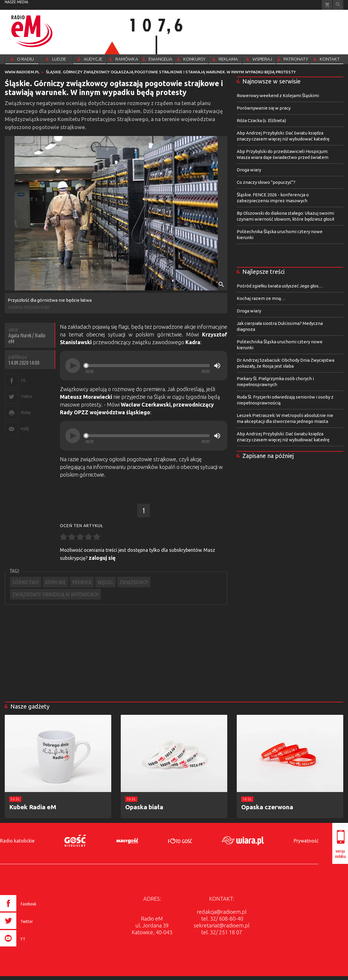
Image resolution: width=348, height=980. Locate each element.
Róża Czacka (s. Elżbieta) (261, 120)
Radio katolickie (17, 841)
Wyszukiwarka (338, 5)
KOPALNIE (55, 582)
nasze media (16, 2)
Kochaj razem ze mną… (261, 298)
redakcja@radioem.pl (222, 912)
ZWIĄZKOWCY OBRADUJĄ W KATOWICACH (55, 594)
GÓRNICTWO (26, 582)
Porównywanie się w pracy (264, 108)
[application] (144, 366)
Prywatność (306, 841)
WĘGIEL (105, 582)
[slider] (147, 366)
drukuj (26, 412)
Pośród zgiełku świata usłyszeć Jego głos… (280, 286)
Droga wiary (249, 170)
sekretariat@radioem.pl (222, 925)
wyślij (25, 428)
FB (23, 380)
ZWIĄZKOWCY (134, 582)
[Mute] (217, 366)
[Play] (73, 366)
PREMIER (82, 582)
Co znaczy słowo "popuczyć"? (266, 182)
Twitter (27, 396)
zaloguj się (102, 558)
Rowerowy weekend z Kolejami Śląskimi (278, 95)
